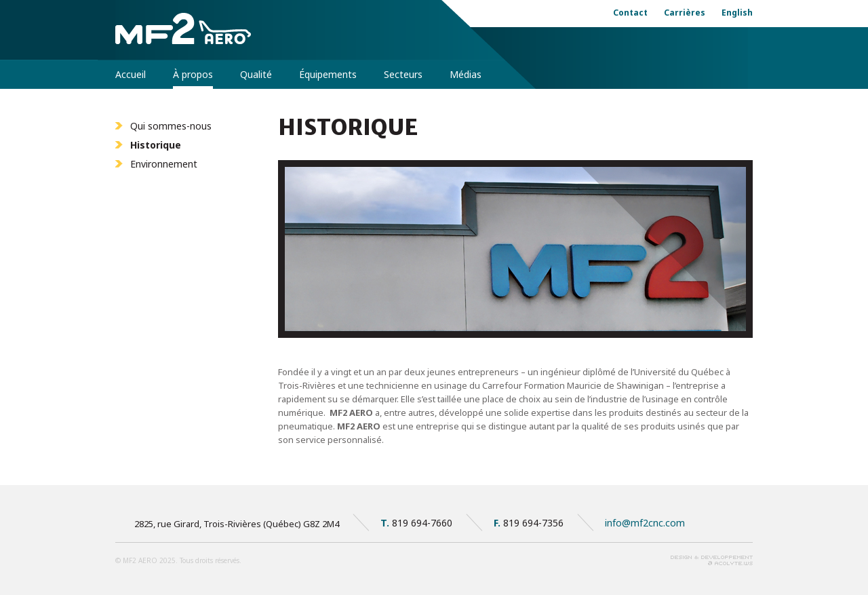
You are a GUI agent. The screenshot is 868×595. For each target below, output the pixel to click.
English (737, 13)
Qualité (256, 74)
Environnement (164, 164)
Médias (466, 74)
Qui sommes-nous (171, 126)
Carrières (685, 13)
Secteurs (403, 74)
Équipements (328, 74)
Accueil (131, 74)
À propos (193, 74)
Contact (630, 13)
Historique (156, 145)
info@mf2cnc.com (645, 523)
